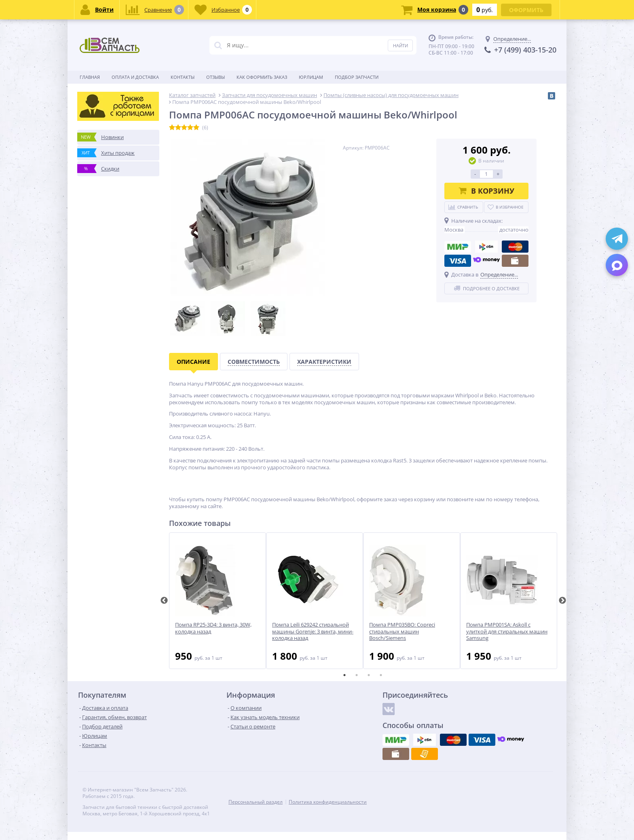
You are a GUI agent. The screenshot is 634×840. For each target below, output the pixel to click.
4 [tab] (381, 675)
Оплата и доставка (135, 77)
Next (562, 601)
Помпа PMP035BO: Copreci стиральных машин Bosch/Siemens (402, 632)
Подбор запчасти (357, 77)
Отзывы (216, 77)
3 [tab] (369, 675)
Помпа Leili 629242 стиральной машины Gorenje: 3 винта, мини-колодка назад (313, 632)
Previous (164, 601)
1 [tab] (344, 675)
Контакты (183, 77)
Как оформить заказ (262, 77)
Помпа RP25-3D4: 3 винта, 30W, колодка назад (213, 628)
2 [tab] (357, 675)
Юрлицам (311, 77)
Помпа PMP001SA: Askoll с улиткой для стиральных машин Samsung (507, 632)
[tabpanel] (218, 601)
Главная (90, 77)
